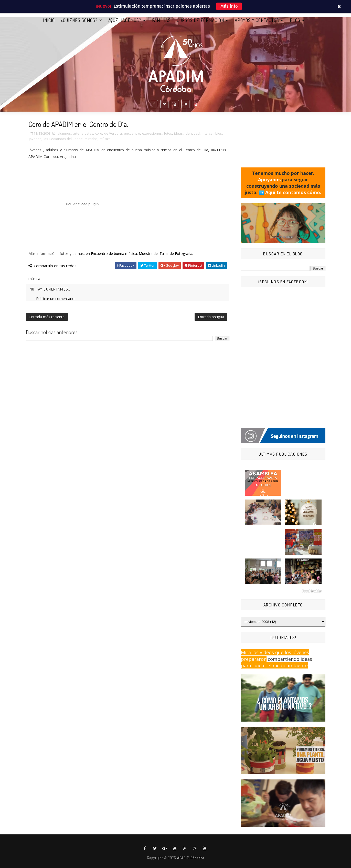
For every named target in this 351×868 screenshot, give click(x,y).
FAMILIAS (161, 20)
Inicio (49, 20)
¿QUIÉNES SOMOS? (79, 20)
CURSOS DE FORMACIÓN (200, 20)
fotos (168, 133)
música (105, 139)
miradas (91, 139)
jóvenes (35, 139)
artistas (87, 133)
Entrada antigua (211, 317)
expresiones (152, 133)
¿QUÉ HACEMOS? (125, 20)
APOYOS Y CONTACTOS (257, 20)
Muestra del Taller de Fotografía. (166, 253)
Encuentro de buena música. (115, 253)
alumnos (64, 133)
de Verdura (113, 133)
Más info (229, 6)
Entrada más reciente (47, 317)
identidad (192, 133)
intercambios (212, 133)
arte (76, 133)
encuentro (132, 133)
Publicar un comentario (55, 299)
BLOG (295, 20)
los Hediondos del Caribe (63, 139)
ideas (178, 133)
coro (99, 133)
